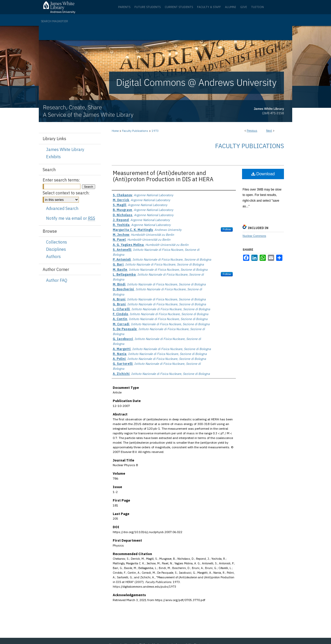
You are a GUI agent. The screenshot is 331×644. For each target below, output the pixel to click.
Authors (53, 256)
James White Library (65, 149)
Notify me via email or (71, 218)
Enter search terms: (61, 180)
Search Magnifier (54, 21)
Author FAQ (57, 280)
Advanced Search (62, 208)
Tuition (257, 7)
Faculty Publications (135, 131)
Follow (227, 229)
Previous (252, 131)
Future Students (148, 7)
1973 (155, 131)
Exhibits (53, 157)
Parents (124, 7)
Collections (57, 242)
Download (263, 174)
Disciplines (56, 249)
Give (244, 7)
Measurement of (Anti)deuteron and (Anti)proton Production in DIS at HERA (163, 176)
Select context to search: (66, 193)
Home (115, 131)
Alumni (231, 7)
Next (269, 131)
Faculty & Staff (209, 7)
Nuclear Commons (254, 236)
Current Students (179, 7)
